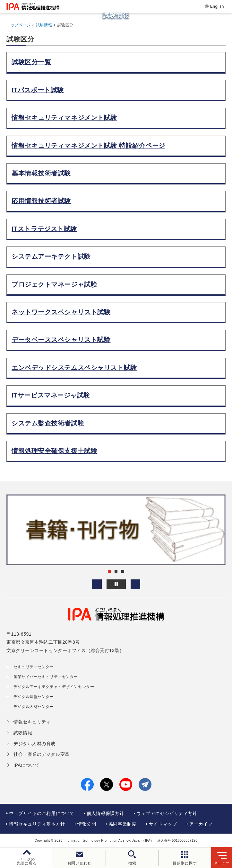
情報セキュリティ (32, 722)
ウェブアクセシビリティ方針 (167, 813)
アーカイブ (201, 824)
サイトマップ (163, 824)
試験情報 (44, 25)
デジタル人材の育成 (34, 744)
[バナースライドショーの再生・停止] (116, 584)
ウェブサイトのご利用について (42, 813)
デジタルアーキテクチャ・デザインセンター (54, 687)
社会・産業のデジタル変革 (42, 754)
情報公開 (87, 824)
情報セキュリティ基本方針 (37, 824)
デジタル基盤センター (34, 697)
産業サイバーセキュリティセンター (46, 677)
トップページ (18, 25)
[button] (97, 584)
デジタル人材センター (34, 707)
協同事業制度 (122, 824)
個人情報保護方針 (105, 813)
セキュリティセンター (34, 667)
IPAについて (26, 765)
